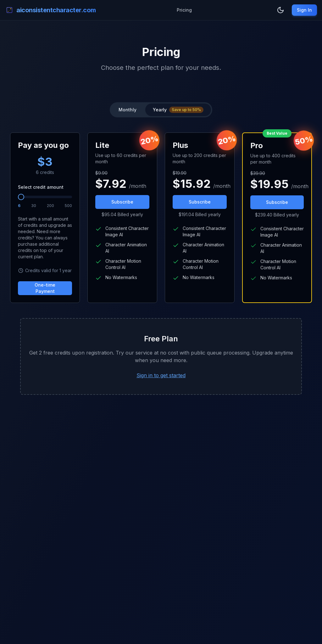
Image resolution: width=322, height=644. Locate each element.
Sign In (304, 10)
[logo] (50, 10)
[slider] (21, 197)
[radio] (178, 110)
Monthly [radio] (128, 110)
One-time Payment (45, 288)
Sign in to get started (161, 375)
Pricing (184, 10)
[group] (161, 110)
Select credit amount (41, 187)
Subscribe (122, 202)
